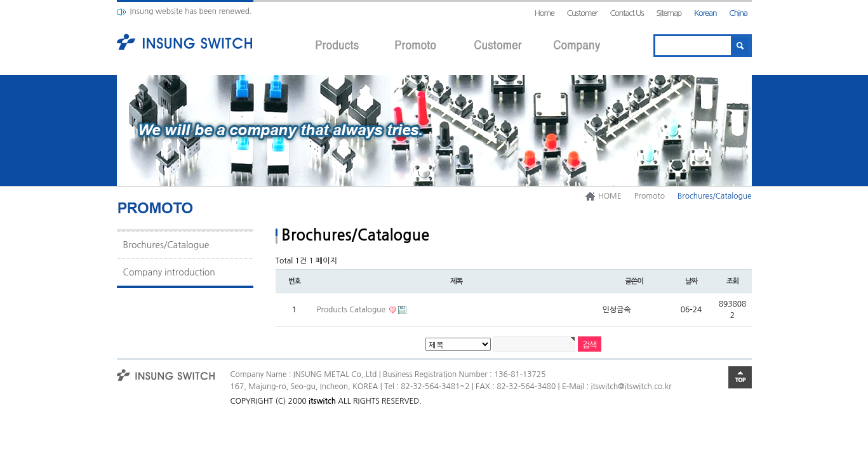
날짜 (691, 281)
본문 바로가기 (0, 0)
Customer (582, 13)
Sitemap (669, 13)
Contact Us (626, 13)
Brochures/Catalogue (166, 245)
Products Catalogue (352, 310)
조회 (732, 281)
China (738, 13)
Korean (705, 13)
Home (544, 13)
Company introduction (169, 272)
